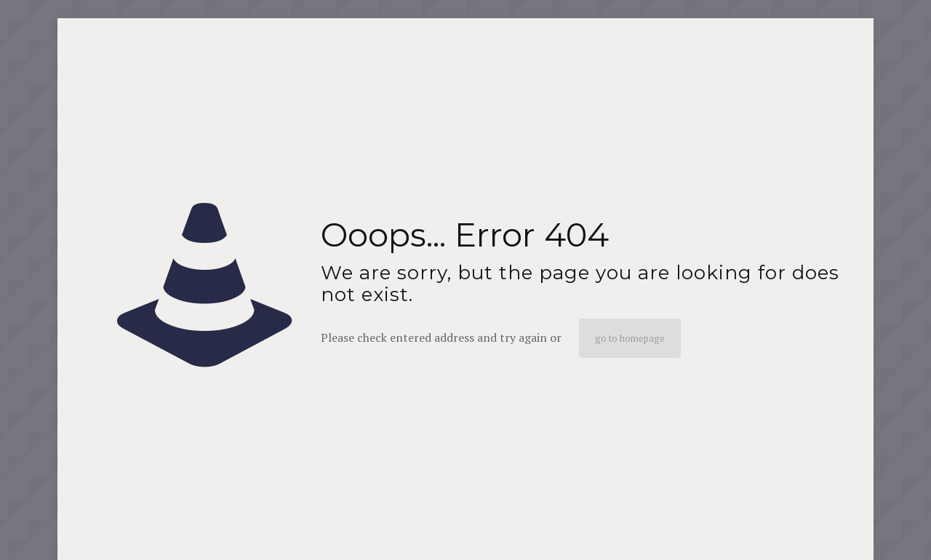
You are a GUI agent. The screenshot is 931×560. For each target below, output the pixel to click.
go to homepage (630, 338)
